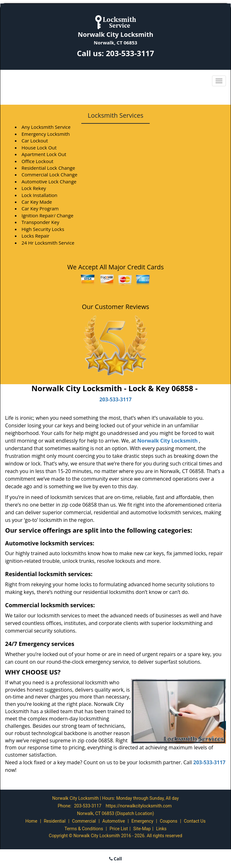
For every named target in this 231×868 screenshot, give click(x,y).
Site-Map (142, 829)
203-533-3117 (130, 53)
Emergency (142, 821)
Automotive (114, 821)
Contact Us (195, 821)
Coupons (169, 821)
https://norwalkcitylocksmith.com (139, 806)
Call (116, 859)
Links (161, 829)
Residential (55, 821)
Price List (119, 829)
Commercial (84, 821)
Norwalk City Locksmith (168, 441)
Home (31, 821)
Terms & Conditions (84, 829)
